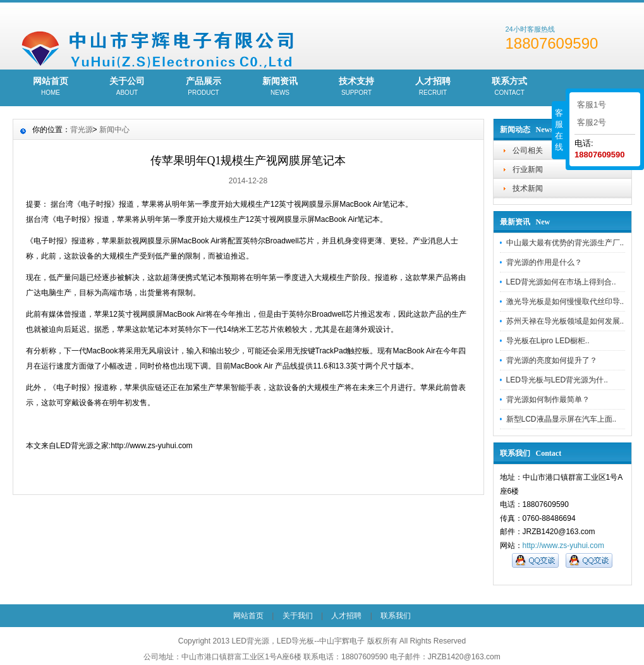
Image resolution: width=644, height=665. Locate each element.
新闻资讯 (280, 87)
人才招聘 (433, 87)
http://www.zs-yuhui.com (563, 546)
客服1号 (592, 105)
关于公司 (127, 87)
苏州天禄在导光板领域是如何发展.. (565, 321)
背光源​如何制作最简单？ (548, 400)
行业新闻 (528, 169)
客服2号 (592, 122)
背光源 (82, 130)
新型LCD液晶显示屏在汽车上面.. (562, 419)
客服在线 (559, 130)
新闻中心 (114, 130)
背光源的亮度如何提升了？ (552, 360)
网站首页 (51, 87)
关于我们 (298, 616)
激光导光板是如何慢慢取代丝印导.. (565, 302)
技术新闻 (528, 188)
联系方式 (510, 87)
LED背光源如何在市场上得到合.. (561, 282)
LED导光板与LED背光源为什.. (557, 380)
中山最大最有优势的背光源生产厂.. (565, 243)
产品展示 (204, 87)
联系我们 (396, 616)
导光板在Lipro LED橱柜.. (548, 341)
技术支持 (357, 87)
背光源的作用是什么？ (544, 262)
